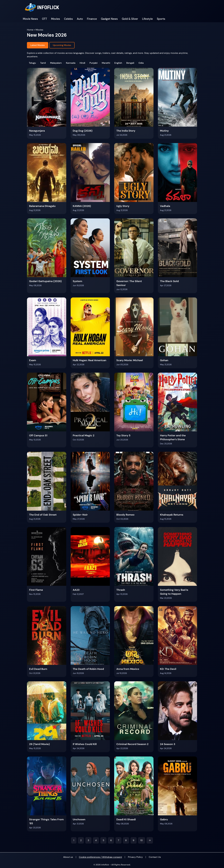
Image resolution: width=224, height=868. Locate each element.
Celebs (68, 19)
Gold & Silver (130, 19)
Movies (56, 19)
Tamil (43, 63)
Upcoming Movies (62, 45)
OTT (44, 19)
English (118, 63)
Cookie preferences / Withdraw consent (100, 857)
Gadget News (109, 19)
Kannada (71, 63)
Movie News (30, 19)
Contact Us (155, 857)
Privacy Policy (135, 857)
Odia (141, 63)
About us (68, 857)
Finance (92, 19)
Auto (80, 19)
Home (30, 30)
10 (142, 840)
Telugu (32, 63)
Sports (161, 19)
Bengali (130, 63)
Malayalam (56, 63)
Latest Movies (38, 45)
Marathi (106, 63)
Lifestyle (147, 19)
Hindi (83, 63)
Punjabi (93, 63)
